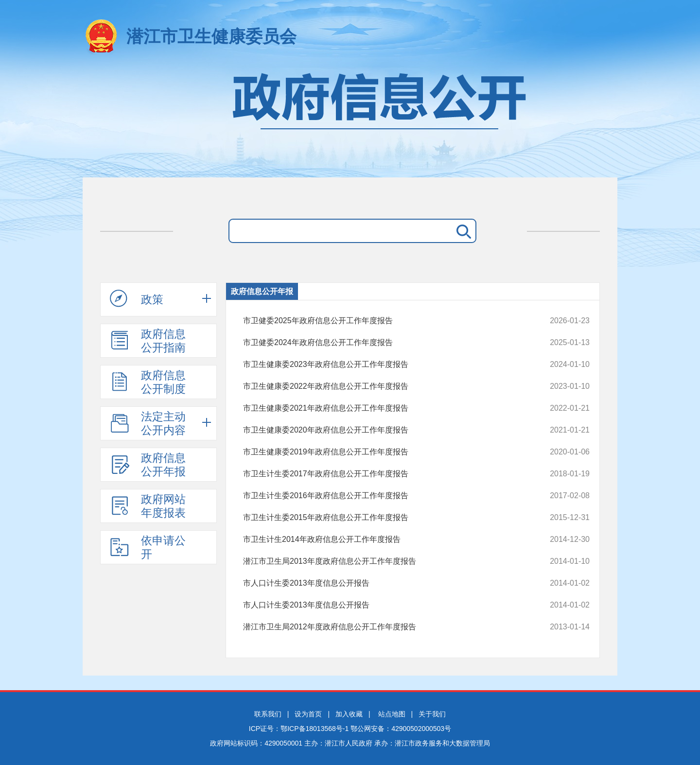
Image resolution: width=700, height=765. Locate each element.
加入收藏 (349, 714)
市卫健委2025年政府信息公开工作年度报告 (384, 321)
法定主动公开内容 (148, 423)
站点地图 (392, 714)
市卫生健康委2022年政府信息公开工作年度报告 (384, 386)
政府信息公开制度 (148, 382)
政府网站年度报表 (148, 506)
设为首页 (308, 714)
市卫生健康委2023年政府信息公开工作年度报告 (384, 365)
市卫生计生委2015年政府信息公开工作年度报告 (384, 518)
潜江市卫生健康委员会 (211, 36)
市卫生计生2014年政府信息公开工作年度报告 (384, 539)
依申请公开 (148, 547)
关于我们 (432, 714)
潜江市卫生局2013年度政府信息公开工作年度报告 (384, 561)
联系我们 (268, 714)
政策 (137, 299)
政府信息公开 (350, 120)
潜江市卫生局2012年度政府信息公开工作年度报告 (384, 627)
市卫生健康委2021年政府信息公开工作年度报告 (384, 408)
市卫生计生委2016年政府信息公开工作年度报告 (384, 496)
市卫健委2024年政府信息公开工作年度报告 (384, 343)
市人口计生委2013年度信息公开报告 (384, 583)
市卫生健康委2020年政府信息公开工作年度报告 (384, 430)
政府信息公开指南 (148, 341)
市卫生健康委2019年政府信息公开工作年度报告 (384, 452)
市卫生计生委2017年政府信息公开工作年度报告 (384, 474)
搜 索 (462, 231)
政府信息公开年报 (148, 465)
